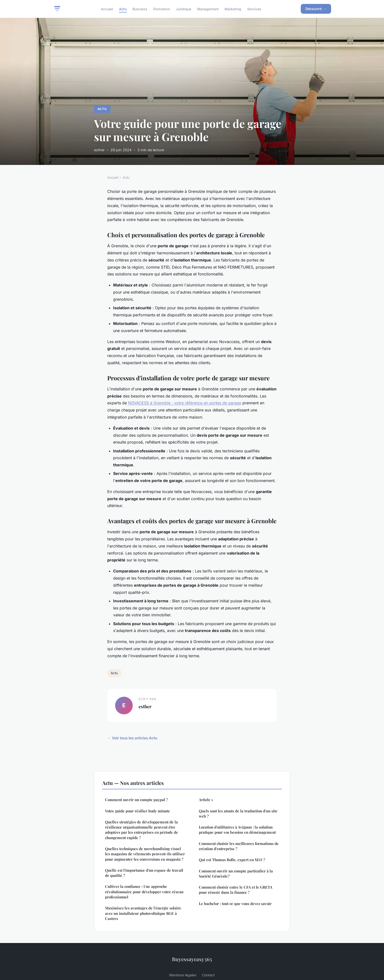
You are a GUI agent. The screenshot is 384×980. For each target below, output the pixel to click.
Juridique (184, 9)
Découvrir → (316, 9)
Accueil (107, 9)
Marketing (233, 9)
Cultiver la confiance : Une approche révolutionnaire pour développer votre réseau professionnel (144, 892)
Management (208, 9)
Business (140, 9)
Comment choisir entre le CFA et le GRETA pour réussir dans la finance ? (236, 890)
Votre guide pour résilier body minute (138, 811)
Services (254, 9)
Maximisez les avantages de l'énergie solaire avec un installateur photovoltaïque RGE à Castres (143, 913)
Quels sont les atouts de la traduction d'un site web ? (238, 813)
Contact (208, 975)
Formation (162, 9)
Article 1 (206, 800)
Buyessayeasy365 (192, 959)
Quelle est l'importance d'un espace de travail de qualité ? (144, 873)
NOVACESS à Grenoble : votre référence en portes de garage (185, 403)
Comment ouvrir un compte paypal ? (136, 800)
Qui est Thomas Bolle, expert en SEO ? (232, 860)
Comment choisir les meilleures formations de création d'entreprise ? (239, 846)
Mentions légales (183, 975)
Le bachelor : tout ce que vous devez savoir (235, 904)
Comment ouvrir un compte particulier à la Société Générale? (236, 874)
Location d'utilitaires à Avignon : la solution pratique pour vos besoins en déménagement (237, 830)
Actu (123, 9)
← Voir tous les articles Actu (132, 738)
